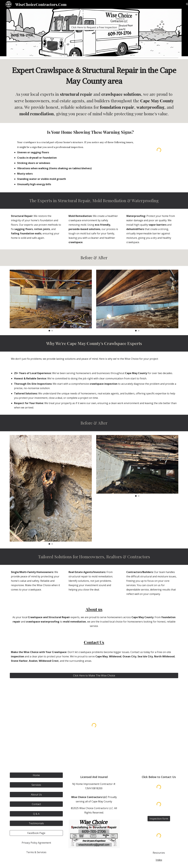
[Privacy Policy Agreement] (36, 843)
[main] (94, 35)
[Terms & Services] (36, 852)
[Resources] (159, 853)
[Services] (36, 785)
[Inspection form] (159, 819)
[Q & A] (36, 814)
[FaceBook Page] (36, 833)
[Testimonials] (36, 823)
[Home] (36, 775)
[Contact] (36, 804)
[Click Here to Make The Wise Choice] (94, 675)
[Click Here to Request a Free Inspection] (94, 27)
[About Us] (36, 795)
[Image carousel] (51, 301)
